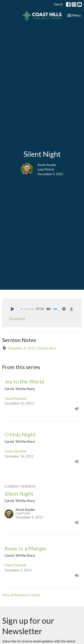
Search (58, 4)
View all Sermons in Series (21, 595)
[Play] (13, 309)
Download (17, 319)
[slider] (26, 309)
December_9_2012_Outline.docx (29, 348)
